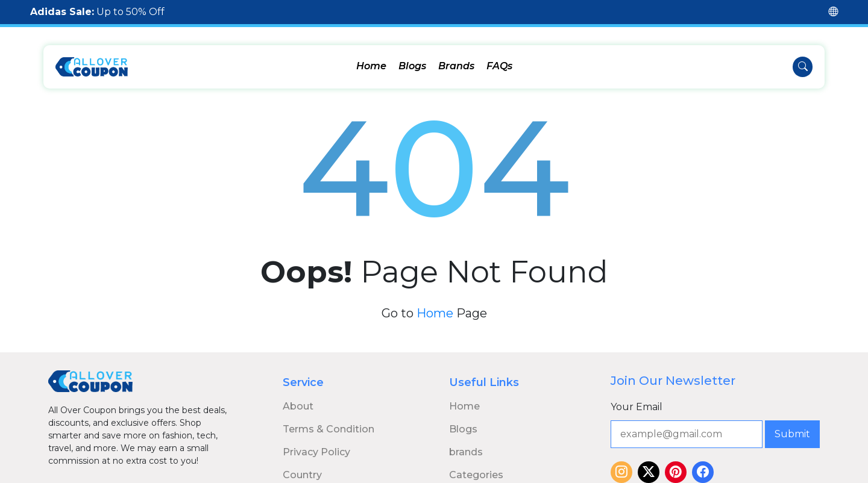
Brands (456, 66)
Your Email (637, 400)
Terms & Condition (329, 422)
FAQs (499, 66)
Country (302, 468)
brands (466, 445)
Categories (476, 468)
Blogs (412, 66)
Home (371, 66)
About (298, 400)
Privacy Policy (316, 445)
